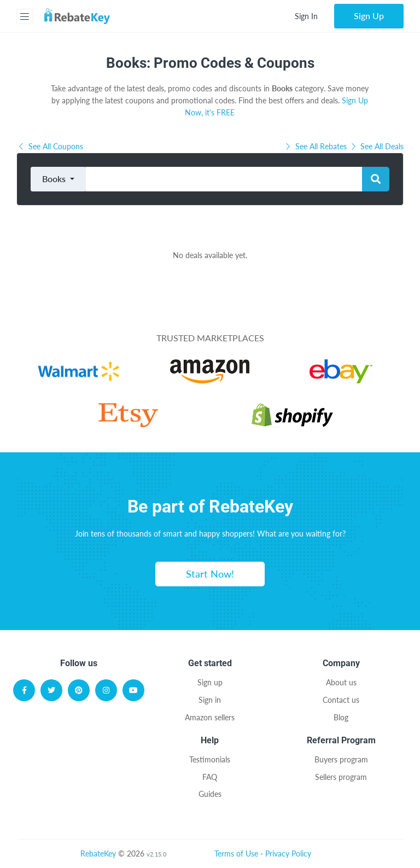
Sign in (210, 700)
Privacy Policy (288, 854)
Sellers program (341, 777)
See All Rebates (316, 146)
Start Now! (210, 574)
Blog (341, 717)
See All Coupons (50, 146)
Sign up (210, 682)
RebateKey (98, 854)
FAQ (210, 777)
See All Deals (377, 146)
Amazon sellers (210, 717)
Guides (210, 794)
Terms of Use (236, 854)
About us (341, 682)
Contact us (341, 700)
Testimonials (210, 759)
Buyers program (341, 759)
